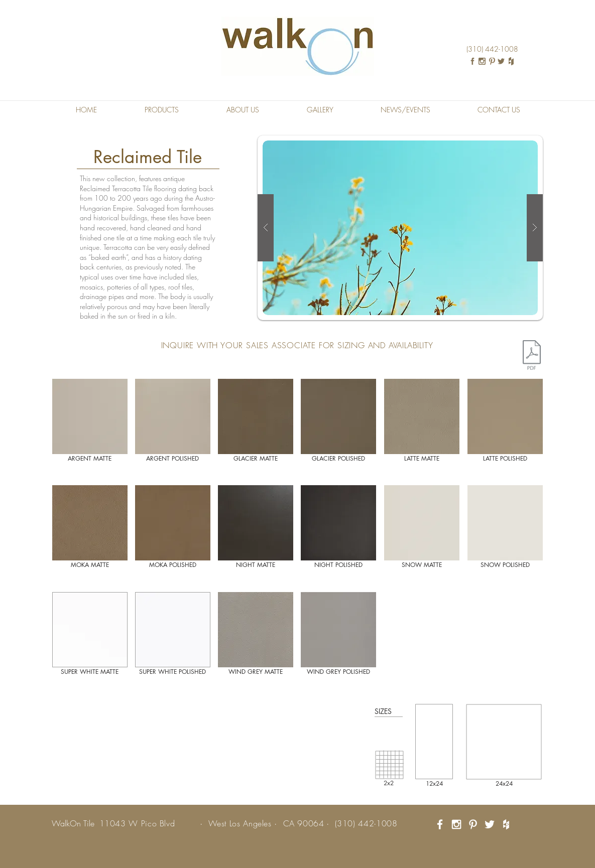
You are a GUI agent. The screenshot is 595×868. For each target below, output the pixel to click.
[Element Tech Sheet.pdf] (532, 356)
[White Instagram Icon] (456, 824)
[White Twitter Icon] (490, 824)
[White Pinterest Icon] (473, 824)
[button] (162, 110)
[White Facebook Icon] (440, 824)
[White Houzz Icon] (506, 824)
